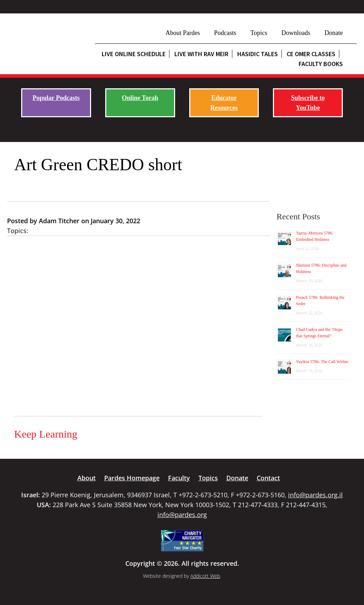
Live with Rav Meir (201, 54)
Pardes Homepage (132, 478)
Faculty (179, 478)
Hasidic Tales (258, 54)
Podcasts (225, 33)
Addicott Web (205, 576)
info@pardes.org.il (315, 495)
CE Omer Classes (311, 54)
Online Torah (140, 98)
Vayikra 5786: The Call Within (322, 362)
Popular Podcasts (56, 98)
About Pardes (183, 33)
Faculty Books (321, 64)
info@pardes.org (182, 515)
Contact (268, 478)
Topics (259, 33)
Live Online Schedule (134, 54)
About (86, 478)
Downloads (296, 33)
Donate (334, 33)
